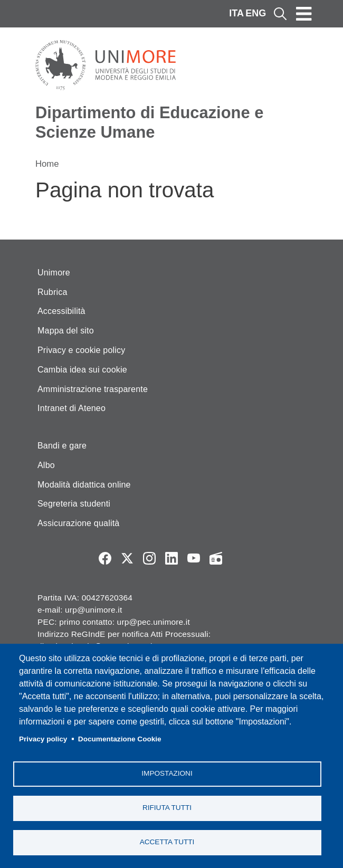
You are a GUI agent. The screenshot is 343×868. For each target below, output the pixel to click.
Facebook (105, 558)
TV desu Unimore (238, 558)
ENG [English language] (256, 13)
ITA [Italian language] (236, 13)
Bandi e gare (62, 446)
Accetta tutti (167, 842)
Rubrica (53, 292)
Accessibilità (61, 311)
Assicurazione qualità (78, 523)
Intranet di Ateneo (72, 408)
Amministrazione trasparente (93, 389)
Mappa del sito (66, 331)
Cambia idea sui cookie (82, 370)
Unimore (54, 273)
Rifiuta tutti (167, 808)
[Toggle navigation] (304, 14)
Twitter (127, 558)
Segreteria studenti (74, 504)
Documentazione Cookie (120, 739)
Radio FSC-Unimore (216, 558)
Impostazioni (167, 773)
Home (47, 164)
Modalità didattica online (84, 485)
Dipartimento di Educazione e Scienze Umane (149, 122)
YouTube (194, 558)
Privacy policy (43, 739)
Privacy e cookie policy (81, 350)
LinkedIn (171, 558)
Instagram (149, 558)
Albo (46, 465)
